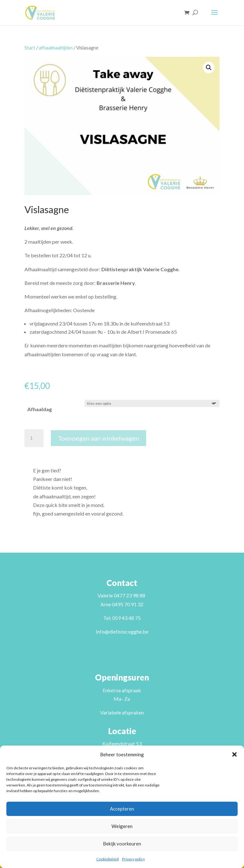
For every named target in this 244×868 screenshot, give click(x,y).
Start (30, 48)
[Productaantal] (34, 438)
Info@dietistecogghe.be (122, 631)
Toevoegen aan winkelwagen (98, 438)
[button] (234, 754)
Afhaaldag (40, 409)
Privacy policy (133, 859)
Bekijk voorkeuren (122, 844)
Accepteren (122, 809)
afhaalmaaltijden (56, 48)
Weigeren (122, 826)
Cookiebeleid (108, 859)
